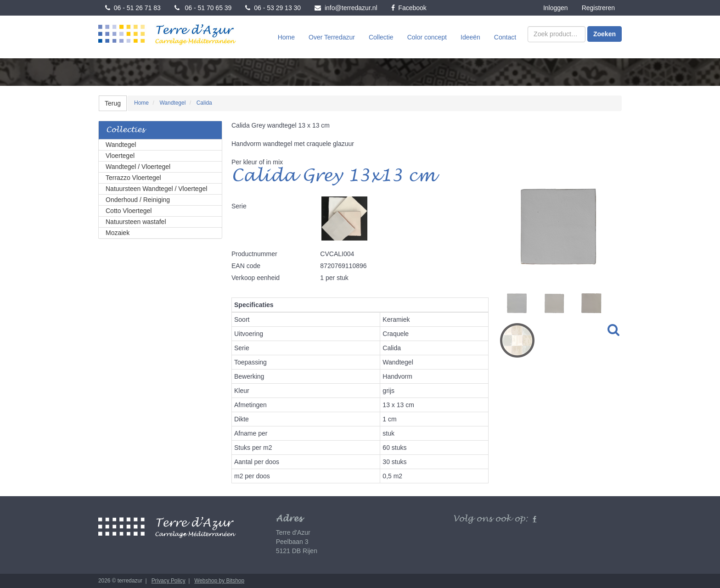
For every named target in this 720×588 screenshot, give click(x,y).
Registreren (598, 8)
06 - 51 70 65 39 (203, 8)
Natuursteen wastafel (136, 222)
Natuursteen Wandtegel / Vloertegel (156, 189)
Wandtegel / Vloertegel (138, 167)
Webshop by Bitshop (219, 581)
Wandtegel (121, 145)
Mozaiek (118, 233)
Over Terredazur (332, 37)
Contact (505, 37)
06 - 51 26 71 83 (133, 8)
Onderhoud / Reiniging (138, 200)
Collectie (381, 37)
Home (286, 37)
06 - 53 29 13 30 (273, 8)
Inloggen (556, 8)
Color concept (427, 37)
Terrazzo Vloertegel (133, 178)
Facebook (409, 8)
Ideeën (470, 37)
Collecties (125, 130)
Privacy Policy (169, 581)
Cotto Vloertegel (129, 211)
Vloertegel (120, 156)
